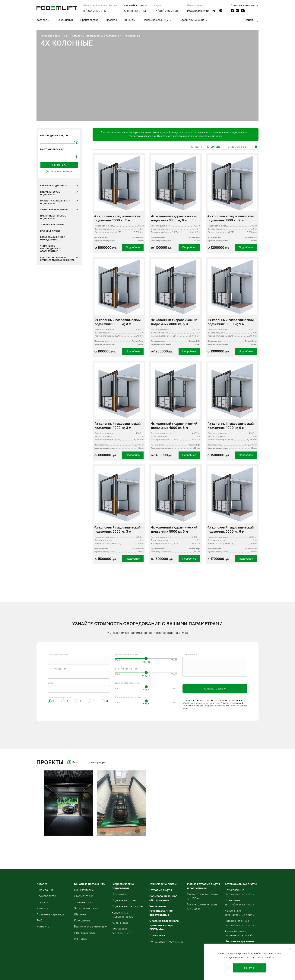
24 (213, 147)
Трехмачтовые (84, 902)
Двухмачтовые (84, 896)
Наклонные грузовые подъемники (53, 217)
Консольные (82, 921)
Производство (89, 20)
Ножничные (120, 894)
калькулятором (213, 136)
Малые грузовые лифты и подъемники (55, 202)
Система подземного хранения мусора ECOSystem (57, 259)
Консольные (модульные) (166, 942)
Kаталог (42, 884)
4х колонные (120, 923)
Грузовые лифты (50, 231)
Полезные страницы (156, 20)
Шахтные (80, 914)
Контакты (43, 926)
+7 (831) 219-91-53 (135, 11)
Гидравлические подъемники (50, 193)
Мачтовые (81, 939)
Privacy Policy (218, 706)
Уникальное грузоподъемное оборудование (51, 249)
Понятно (249, 968)
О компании (65, 20)
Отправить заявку (215, 689)
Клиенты (130, 20)
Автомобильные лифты (54, 210)
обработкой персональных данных (201, 703)
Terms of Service (239, 706)
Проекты (111, 20)
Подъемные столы (124, 900)
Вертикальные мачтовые (90, 927)
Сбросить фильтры (61, 171)
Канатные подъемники (54, 186)
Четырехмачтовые (86, 908)
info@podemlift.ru (198, 11)
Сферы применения (192, 20)
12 (208, 147)
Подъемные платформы (127, 906)
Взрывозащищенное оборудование (52, 238)
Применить (59, 165)
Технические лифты (52, 225)
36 (218, 147)
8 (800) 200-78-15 (95, 11)
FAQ (39, 920)
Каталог (42, 20)
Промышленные (85, 933)
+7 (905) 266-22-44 (166, 11)
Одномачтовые (84, 890)
